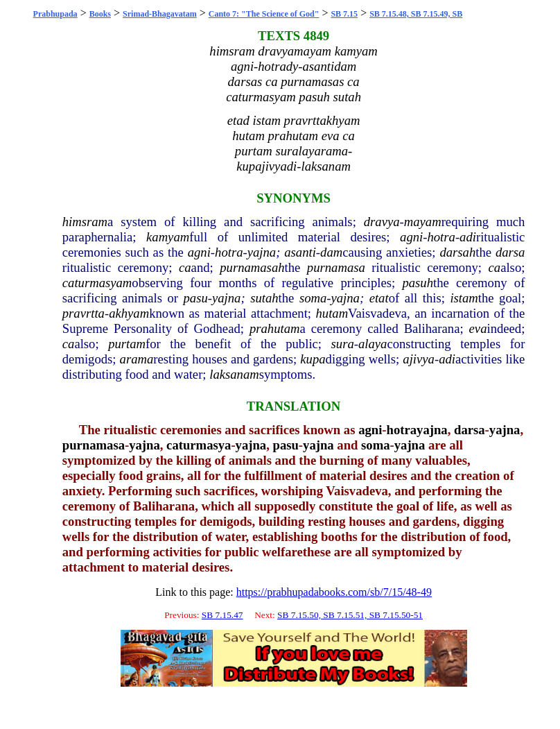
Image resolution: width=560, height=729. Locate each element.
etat (379, 298)
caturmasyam (97, 283)
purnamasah (252, 267)
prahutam (275, 328)
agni (411, 237)
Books (100, 14)
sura (343, 344)
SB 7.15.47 (222, 615)
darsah (457, 252)
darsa (510, 252)
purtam (127, 344)
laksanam (234, 374)
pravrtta (84, 313)
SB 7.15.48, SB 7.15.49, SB (416, 14)
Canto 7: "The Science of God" (264, 14)
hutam (332, 313)
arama (137, 359)
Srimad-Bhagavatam (160, 14)
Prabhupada (55, 14)
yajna (262, 252)
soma (313, 298)
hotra (441, 237)
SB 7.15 (344, 14)
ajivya (419, 359)
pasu (196, 298)
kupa (313, 359)
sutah (264, 298)
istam (464, 298)
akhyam (129, 313)
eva (478, 328)
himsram (85, 222)
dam (331, 252)
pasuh (418, 283)
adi (468, 237)
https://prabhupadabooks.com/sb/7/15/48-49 (334, 592)
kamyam (168, 237)
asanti (300, 252)
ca (185, 267)
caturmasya (199, 445)
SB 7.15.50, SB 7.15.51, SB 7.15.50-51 (350, 615)
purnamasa (336, 267)
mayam (423, 222)
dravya (382, 222)
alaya (373, 344)
